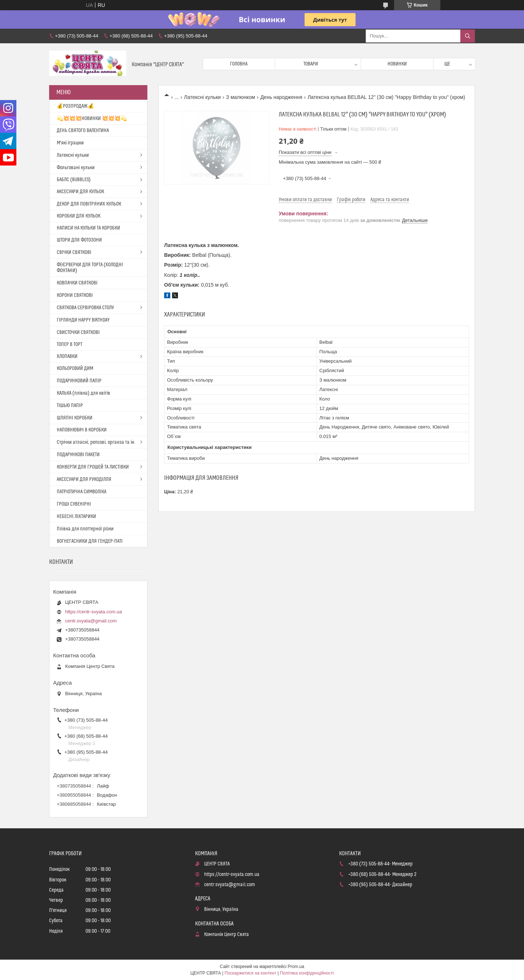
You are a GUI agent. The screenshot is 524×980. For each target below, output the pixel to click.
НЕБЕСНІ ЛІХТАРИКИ (76, 517)
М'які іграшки (70, 143)
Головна (239, 64)
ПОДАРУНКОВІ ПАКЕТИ (78, 455)
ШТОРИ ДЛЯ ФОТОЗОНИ (79, 240)
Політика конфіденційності (307, 973)
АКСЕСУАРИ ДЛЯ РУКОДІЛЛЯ (84, 479)
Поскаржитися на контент (250, 973)
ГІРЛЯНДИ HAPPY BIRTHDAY (83, 320)
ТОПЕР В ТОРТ (70, 344)
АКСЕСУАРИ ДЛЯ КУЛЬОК (80, 192)
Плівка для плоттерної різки (85, 529)
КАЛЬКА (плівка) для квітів (84, 393)
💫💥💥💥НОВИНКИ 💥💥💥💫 (92, 119)
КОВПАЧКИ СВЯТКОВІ (77, 283)
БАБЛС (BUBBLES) (74, 180)
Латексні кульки (203, 97)
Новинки (397, 64)
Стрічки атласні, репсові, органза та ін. (96, 442)
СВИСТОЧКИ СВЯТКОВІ (78, 332)
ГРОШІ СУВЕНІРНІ (74, 504)
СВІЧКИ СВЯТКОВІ (74, 252)
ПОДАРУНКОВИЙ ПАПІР (79, 381)
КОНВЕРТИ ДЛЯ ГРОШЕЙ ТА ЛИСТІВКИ (93, 467)
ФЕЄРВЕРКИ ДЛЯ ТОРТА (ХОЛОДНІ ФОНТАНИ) (90, 268)
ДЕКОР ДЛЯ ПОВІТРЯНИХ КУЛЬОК (89, 204)
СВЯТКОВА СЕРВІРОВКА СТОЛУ (85, 308)
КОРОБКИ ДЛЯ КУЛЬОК (79, 216)
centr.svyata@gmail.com (91, 621)
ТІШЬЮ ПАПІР (70, 406)
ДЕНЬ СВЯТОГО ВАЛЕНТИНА (83, 131)
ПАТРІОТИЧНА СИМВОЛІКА (82, 492)
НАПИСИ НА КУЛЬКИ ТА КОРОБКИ (88, 228)
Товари (311, 64)
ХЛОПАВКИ (67, 356)
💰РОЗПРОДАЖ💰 (75, 106)
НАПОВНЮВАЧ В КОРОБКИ (82, 430)
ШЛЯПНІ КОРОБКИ (75, 418)
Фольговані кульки (76, 168)
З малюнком (241, 97)
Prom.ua (296, 967)
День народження (281, 97)
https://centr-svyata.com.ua (94, 612)
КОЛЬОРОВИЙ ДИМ (75, 369)
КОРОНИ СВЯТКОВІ (75, 295)
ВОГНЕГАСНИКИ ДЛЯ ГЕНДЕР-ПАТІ (90, 541)
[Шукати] (468, 36)
